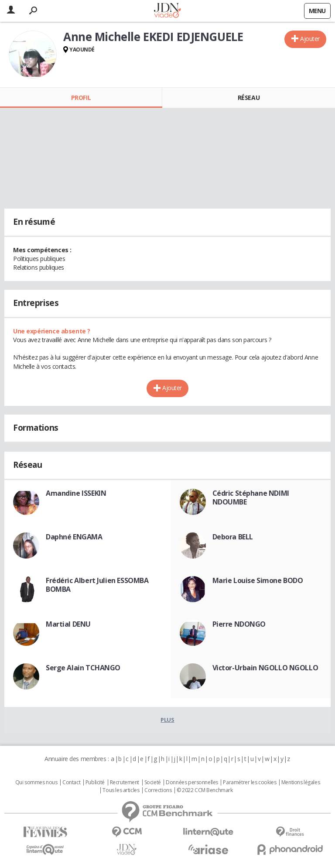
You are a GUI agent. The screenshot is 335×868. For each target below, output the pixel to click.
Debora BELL (233, 537)
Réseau (249, 98)
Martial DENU (68, 624)
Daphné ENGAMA (74, 537)
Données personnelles (192, 782)
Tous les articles (121, 790)
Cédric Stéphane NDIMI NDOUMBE (251, 497)
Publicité (95, 782)
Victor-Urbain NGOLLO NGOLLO (265, 668)
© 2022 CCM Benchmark (205, 790)
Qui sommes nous (36, 782)
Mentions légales (301, 782)
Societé (153, 782)
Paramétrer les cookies (250, 782)
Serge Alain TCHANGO (83, 668)
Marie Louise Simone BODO (258, 580)
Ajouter (310, 39)
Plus (167, 720)
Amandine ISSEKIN (76, 493)
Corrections (158, 790)
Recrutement (125, 782)
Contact (71, 782)
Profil (81, 98)
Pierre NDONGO (239, 624)
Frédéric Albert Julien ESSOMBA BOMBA (97, 585)
